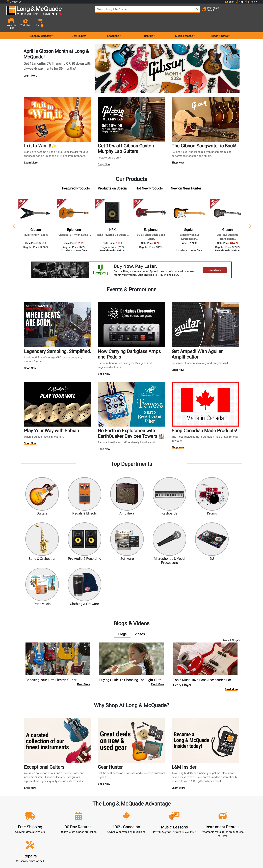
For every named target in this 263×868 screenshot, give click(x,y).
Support (116, 827)
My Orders (85, 827)
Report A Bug (178, 835)
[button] (254, 12)
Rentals (116, 811)
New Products (116, 807)
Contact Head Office (178, 815)
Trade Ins (116, 823)
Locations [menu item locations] (113, 24)
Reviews (178, 831)
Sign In (85, 807)
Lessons (116, 815)
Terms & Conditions (147, 831)
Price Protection (147, 827)
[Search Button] (191, 12)
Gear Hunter (79, 24)
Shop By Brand (178, 827)
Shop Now (104, 153)
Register (85, 811)
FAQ (178, 807)
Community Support (147, 807)
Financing (116, 831)
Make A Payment (85, 823)
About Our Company (147, 811)
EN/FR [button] (250, 2)
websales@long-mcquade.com (28, 811)
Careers (178, 819)
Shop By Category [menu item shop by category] (41, 24)
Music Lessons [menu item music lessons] (184, 24)
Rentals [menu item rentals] (149, 24)
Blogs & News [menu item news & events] (219, 24)
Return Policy (147, 839)
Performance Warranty (147, 815)
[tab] (76, 177)
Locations (178, 811)
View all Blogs (231, 580)
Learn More (30, 64)
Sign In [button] (229, 2)
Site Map (178, 823)
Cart (85, 815)
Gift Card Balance (85, 831)
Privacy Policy (147, 835)
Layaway (116, 835)
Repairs (116, 819)
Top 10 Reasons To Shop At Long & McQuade (227, 786)
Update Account (85, 819)
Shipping (116, 839)
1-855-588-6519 (19, 807)
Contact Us (14, 2)
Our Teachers (147, 843)
